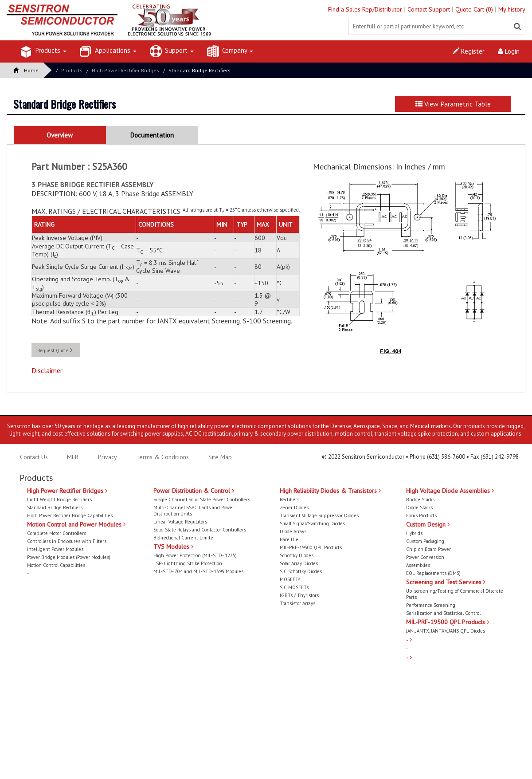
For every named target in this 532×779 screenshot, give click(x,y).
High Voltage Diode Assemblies (450, 491)
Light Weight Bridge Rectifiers (59, 500)
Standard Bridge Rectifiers (199, 70)
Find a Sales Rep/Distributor (366, 9)
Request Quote (55, 350)
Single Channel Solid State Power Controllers (202, 500)
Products (43, 51)
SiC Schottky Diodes (301, 571)
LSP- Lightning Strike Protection (188, 563)
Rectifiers (289, 500)
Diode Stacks (419, 508)
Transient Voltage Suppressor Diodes (319, 515)
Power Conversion (425, 557)
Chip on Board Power (428, 549)
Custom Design (428, 524)
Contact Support (430, 9)
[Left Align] (517, 27)
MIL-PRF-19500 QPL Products (311, 547)
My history (512, 9)
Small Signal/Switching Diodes (312, 523)
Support (172, 51)
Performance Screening (431, 605)
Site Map (220, 457)
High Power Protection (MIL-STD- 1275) (195, 555)
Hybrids (414, 533)
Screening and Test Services (446, 582)
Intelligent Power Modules (55, 549)
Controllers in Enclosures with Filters (67, 541)
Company (230, 51)
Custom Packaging (425, 541)
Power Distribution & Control (194, 491)
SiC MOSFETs (294, 587)
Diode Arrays (293, 531)
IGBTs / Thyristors (299, 595)
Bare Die (289, 539)
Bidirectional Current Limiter (184, 538)
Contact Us (34, 457)
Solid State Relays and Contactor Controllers (200, 530)
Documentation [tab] (152, 135)
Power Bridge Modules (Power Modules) (69, 557)
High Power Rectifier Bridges (125, 70)
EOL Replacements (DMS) (433, 573)
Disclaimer (47, 370)
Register (469, 51)
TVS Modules (173, 547)
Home (26, 70)
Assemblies (418, 565)
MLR (73, 457)
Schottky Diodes (297, 555)
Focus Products (421, 515)
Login (509, 51)
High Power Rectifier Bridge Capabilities (70, 515)
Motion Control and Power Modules (76, 524)
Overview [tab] (60, 135)
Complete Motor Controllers (57, 533)
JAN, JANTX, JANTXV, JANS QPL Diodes (446, 631)
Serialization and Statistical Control (443, 613)
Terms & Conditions (163, 457)
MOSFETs (290, 579)
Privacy (107, 457)
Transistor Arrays (297, 603)
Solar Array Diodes (299, 563)
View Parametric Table (453, 104)
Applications (108, 51)
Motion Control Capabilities (56, 565)
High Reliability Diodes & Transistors (330, 491)
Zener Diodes (294, 508)
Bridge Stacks (420, 500)
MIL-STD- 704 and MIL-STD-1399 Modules (198, 571)
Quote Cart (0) (475, 9)
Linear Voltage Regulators (180, 522)
